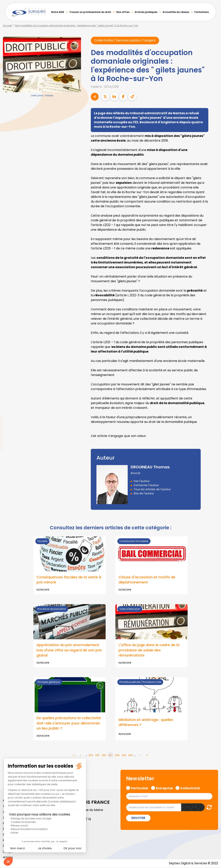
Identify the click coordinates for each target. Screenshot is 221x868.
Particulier (140, 789)
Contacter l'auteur (146, 485)
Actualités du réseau (176, 12)
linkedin (213, 426)
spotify (213, 450)
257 (110, 756)
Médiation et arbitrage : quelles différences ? (146, 723)
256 (104, 756)
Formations (202, 12)
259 (124, 756)
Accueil (7, 25)
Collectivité (190, 789)
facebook (213, 411)
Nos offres (123, 12)
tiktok (213, 457)
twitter (213, 418)
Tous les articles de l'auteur (152, 489)
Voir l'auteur (142, 481)
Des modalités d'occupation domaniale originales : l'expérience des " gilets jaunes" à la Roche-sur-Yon (77, 25)
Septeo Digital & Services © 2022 (193, 864)
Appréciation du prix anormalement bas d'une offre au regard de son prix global (69, 651)
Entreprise (164, 789)
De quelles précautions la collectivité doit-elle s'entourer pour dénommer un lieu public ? (69, 724)
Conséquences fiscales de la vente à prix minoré (69, 580)
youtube (213, 434)
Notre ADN (58, 12)
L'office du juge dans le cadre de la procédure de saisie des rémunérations (149, 651)
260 (131, 756)
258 (117, 756)
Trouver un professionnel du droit (90, 12)
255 (97, 756)
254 (91, 756)
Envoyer (138, 818)
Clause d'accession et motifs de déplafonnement (147, 580)
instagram (213, 442)
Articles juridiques (146, 12)
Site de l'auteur (144, 494)
